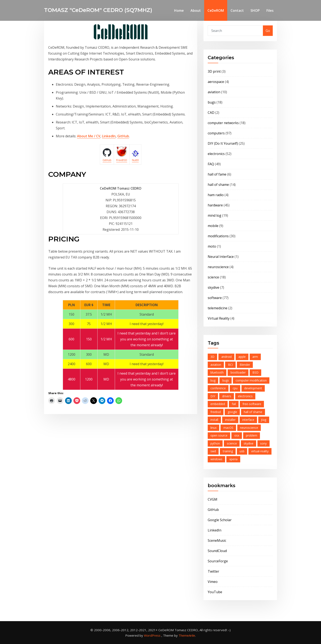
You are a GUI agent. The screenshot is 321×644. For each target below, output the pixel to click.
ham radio (216, 195)
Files (270, 10)
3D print (214, 71)
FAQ (211, 164)
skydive (213, 287)
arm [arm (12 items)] (255, 357)
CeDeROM (216, 10)
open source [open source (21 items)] (219, 435)
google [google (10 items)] (232, 412)
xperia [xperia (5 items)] (233, 459)
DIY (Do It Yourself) (223, 143)
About (196, 10)
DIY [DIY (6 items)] (213, 396)
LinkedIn (109, 136)
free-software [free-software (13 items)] (252, 404)
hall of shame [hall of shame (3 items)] (253, 412)
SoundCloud (217, 551)
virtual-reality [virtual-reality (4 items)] (260, 451)
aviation (214, 92)
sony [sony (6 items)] (263, 443)
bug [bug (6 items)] (213, 380)
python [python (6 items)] (215, 443)
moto (212, 246)
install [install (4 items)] (214, 420)
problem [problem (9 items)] (252, 435)
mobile (213, 226)
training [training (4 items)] (228, 451)
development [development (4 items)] (253, 388)
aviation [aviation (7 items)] (216, 365)
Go (268, 31)
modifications (218, 236)
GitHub (123, 136)
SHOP (255, 10)
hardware (215, 205)
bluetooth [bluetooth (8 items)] (217, 372)
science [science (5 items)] (232, 443)
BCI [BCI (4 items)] (230, 365)
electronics (216, 154)
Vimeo (213, 582)
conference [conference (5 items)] (218, 388)
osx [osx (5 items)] (237, 435)
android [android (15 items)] (226, 357)
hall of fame (217, 174)
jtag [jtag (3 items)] (264, 420)
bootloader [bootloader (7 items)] (238, 372)
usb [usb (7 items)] (242, 451)
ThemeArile (187, 635)
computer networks (223, 123)
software (215, 298)
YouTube (215, 592)
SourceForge (218, 561)
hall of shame (218, 185)
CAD (211, 113)
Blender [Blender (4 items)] (245, 365)
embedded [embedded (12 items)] (218, 404)
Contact (237, 10)
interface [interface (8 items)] (248, 420)
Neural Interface (221, 257)
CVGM (213, 499)
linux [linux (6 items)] (213, 428)
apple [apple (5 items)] (242, 357)
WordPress (152, 635)
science (213, 277)
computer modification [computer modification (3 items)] (251, 380)
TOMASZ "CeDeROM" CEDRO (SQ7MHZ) (98, 10)
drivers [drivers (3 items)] (227, 396)
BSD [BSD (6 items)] (255, 372)
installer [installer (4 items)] (230, 420)
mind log (215, 215)
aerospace (216, 82)
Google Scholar (220, 520)
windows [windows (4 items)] (216, 459)
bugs (212, 102)
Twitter (213, 571)
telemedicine (218, 308)
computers (216, 133)
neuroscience (218, 267)
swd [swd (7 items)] (213, 451)
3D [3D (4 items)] (212, 357)
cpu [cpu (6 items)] (235, 388)
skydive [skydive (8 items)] (249, 443)
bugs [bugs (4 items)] (226, 380)
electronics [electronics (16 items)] (245, 396)
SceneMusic (217, 540)
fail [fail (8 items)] (234, 404)
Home (179, 10)
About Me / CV (89, 136)
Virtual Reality (219, 318)
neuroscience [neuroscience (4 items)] (249, 428)
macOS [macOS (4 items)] (228, 428)
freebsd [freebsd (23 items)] (216, 412)
